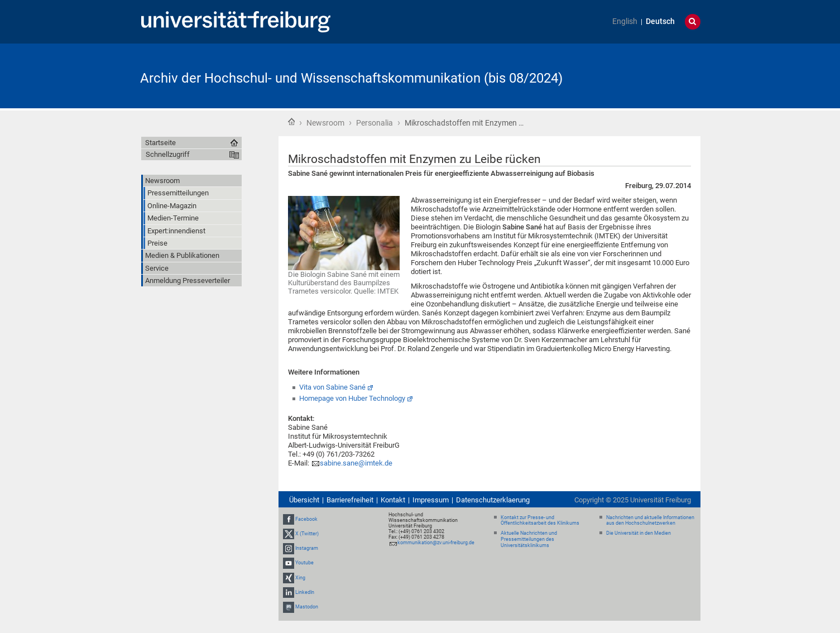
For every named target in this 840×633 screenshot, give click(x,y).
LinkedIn (305, 592)
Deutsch (660, 21)
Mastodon (307, 607)
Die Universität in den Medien (639, 533)
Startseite (291, 122)
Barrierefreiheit (350, 500)
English (625, 21)
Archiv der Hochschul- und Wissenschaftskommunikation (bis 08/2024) (351, 78)
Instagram (307, 548)
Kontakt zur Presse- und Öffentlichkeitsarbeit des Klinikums (540, 521)
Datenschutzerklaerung (493, 500)
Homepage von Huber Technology (352, 398)
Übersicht (304, 500)
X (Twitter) (307, 534)
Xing (300, 578)
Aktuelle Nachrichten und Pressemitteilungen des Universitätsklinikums (529, 539)
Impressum (431, 500)
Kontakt (393, 500)
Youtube (304, 563)
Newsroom (325, 123)
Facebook (306, 519)
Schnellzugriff (168, 154)
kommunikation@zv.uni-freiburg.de (436, 543)
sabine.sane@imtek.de (356, 463)
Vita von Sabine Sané (332, 387)
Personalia (375, 123)
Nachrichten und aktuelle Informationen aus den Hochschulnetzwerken (650, 521)
